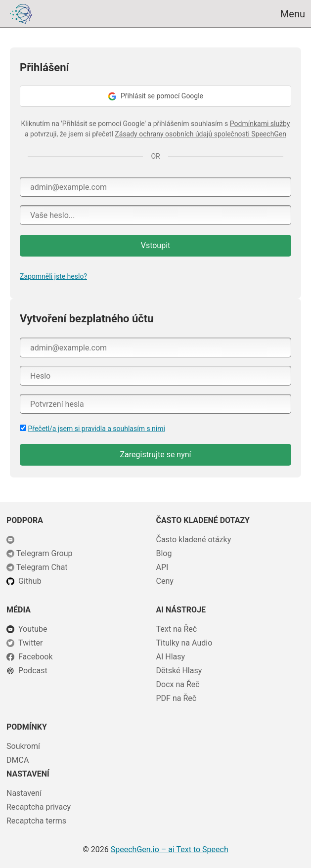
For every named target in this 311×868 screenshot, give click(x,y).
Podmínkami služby (260, 124)
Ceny (165, 581)
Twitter (30, 643)
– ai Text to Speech (170, 849)
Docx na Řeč (178, 684)
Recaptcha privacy (39, 807)
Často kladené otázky (194, 540)
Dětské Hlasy (179, 671)
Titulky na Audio (184, 643)
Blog (164, 553)
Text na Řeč (177, 629)
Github (30, 581)
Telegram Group (44, 553)
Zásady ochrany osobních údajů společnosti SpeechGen (200, 134)
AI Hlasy (171, 657)
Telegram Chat (42, 567)
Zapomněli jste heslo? (53, 276)
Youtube (33, 629)
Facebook (35, 657)
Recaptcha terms (36, 821)
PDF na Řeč (177, 698)
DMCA (18, 760)
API (162, 567)
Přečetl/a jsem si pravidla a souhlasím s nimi (96, 429)
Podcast (33, 671)
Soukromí (23, 746)
